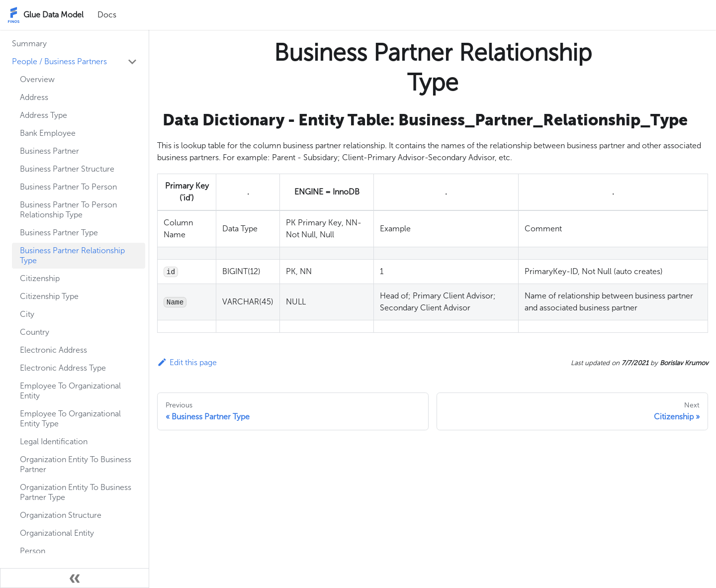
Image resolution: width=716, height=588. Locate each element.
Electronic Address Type (63, 368)
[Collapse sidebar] (75, 578)
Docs (107, 15)
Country (35, 332)
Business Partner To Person (68, 187)
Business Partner (49, 151)
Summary (29, 44)
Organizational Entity (57, 533)
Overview (37, 79)
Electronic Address (53, 350)
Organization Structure (61, 515)
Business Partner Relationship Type (72, 255)
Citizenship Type (49, 296)
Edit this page (187, 362)
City (27, 314)
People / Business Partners (59, 61)
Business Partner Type (59, 233)
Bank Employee (48, 133)
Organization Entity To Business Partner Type (76, 492)
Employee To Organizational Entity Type (70, 419)
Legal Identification (54, 441)
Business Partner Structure (67, 169)
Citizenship (40, 278)
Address (34, 97)
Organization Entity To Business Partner (76, 464)
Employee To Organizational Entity (70, 391)
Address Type (44, 115)
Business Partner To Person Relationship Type (68, 210)
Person (33, 551)
